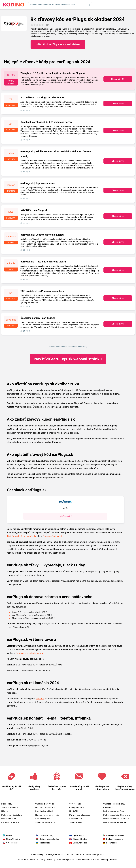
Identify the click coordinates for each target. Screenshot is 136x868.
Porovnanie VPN (8, 819)
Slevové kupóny (13, 839)
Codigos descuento (115, 839)
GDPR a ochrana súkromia (88, 860)
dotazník (40, 699)
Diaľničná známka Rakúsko (115, 822)
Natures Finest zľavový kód (47, 815)
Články (42, 860)
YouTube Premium (9, 808)
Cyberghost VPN (77, 808)
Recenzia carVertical (10, 822)
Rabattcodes (112, 843)
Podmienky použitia (66, 860)
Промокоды (78, 835)
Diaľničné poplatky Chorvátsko (117, 815)
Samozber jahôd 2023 (45, 822)
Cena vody (108, 808)
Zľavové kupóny (46, 835)
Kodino (9, 835)
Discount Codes (80, 839)
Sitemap (105, 860)
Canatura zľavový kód (45, 804)
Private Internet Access (80, 815)
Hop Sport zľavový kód (45, 808)
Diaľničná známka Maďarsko (116, 819)
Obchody (51, 860)
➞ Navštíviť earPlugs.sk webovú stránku (58, 44)
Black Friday (7, 804)
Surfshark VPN (76, 819)
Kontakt (114, 860)
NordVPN (73, 811)
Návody (5, 811)
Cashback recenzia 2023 (114, 804)
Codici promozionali (115, 835)
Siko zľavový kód (43, 819)
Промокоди (45, 843)
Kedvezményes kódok (49, 839)
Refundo (16, 536)
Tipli (9, 536)
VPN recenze (12, 843)
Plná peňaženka (29, 536)
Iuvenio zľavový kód (44, 811)
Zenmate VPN (76, 822)
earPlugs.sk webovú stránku (68, 359)
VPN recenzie (75, 804)
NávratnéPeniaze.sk (53, 536)
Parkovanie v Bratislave (12, 815)
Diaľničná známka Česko (114, 811)
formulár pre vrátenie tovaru (29, 653)
